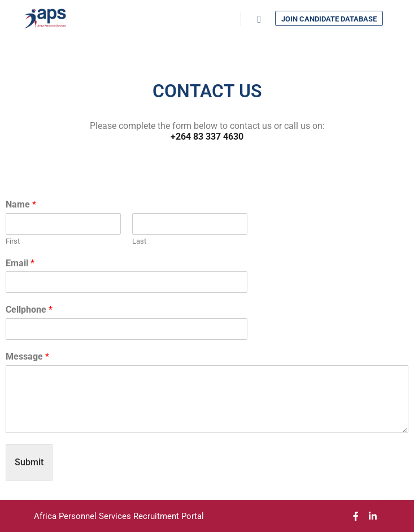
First (13, 241)
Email (20, 263)
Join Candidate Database (329, 19)
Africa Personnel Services (84, 516)
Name (21, 204)
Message (27, 356)
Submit (29, 462)
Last (139, 241)
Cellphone (29, 310)
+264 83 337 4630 (207, 137)
